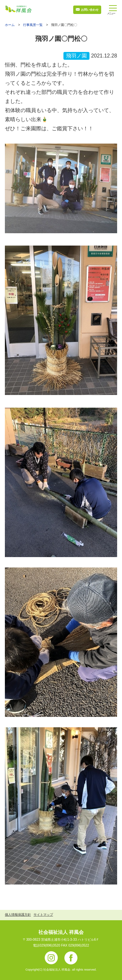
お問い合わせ (90, 10)
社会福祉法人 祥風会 (61, 932)
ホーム (10, 25)
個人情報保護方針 (18, 915)
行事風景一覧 (33, 25)
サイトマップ (43, 915)
